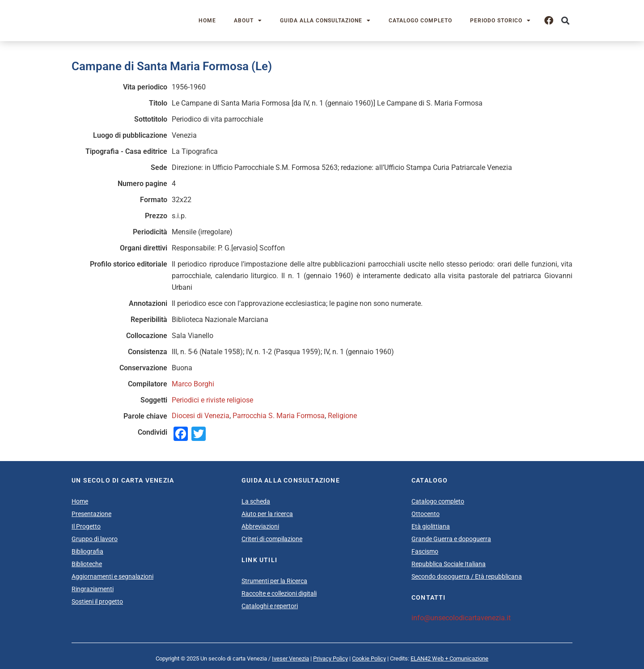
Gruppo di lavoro (95, 539)
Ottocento (426, 514)
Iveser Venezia (290, 658)
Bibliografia (87, 551)
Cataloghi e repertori (270, 606)
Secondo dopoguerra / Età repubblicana (467, 576)
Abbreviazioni (260, 526)
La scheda (256, 501)
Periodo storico (500, 21)
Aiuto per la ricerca (267, 514)
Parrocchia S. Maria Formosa (279, 416)
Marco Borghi (193, 384)
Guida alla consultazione (325, 21)
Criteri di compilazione (272, 539)
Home (207, 21)
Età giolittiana (431, 526)
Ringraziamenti (93, 589)
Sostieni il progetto (97, 601)
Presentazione (91, 514)
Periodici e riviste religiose (212, 400)
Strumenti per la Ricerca (274, 581)
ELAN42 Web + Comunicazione (449, 658)
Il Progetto (86, 526)
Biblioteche (87, 564)
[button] (565, 21)
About (248, 21)
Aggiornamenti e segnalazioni (112, 576)
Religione (342, 416)
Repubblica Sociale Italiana (449, 564)
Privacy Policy (330, 658)
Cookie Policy (369, 658)
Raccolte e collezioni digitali (279, 593)
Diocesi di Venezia (201, 416)
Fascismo (425, 551)
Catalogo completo (420, 21)
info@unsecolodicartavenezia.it (461, 618)
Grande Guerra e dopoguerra (451, 539)
